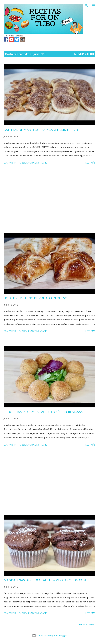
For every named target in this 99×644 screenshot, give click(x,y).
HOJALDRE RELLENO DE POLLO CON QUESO (35, 298)
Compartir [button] (10, 163)
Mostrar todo (84, 54)
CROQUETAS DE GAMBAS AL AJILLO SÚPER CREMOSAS (43, 412)
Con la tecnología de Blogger (49, 636)
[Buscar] (86, 5)
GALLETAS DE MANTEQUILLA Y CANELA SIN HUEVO (41, 130)
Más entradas (87, 624)
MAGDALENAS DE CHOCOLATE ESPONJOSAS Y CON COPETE (47, 580)
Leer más (90, 163)
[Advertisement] (49, 199)
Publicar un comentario (33, 163)
